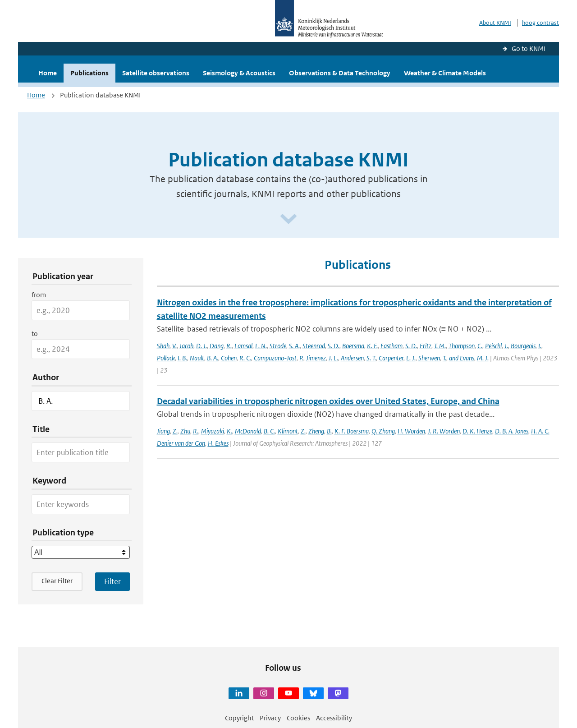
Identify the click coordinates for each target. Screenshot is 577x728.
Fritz (426, 346)
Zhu (185, 431)
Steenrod (314, 346)
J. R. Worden (444, 431)
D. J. (201, 346)
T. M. (440, 346)
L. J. (411, 358)
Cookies (298, 718)
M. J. (483, 358)
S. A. (294, 346)
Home (48, 73)
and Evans (462, 358)
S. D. (334, 346)
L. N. (261, 346)
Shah (163, 346)
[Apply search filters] (112, 581)
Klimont (288, 431)
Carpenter (391, 358)
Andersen (352, 358)
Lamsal (243, 346)
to (35, 334)
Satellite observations (156, 73)
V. (174, 346)
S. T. (371, 358)
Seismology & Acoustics (239, 73)
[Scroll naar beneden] (288, 219)
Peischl (493, 346)
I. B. (182, 358)
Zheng (316, 431)
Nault (197, 358)
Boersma (353, 346)
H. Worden (411, 431)
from (39, 295)
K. (229, 431)
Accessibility (334, 718)
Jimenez (316, 358)
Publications (89, 73)
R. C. (245, 358)
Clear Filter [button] (57, 581)
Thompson (462, 346)
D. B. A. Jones (512, 431)
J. (506, 346)
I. (540, 346)
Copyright (239, 718)
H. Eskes (218, 443)
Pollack (166, 358)
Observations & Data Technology (340, 73)
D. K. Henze (477, 431)
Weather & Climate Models (445, 73)
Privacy (270, 718)
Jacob (186, 346)
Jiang (163, 431)
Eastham (392, 346)
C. (480, 346)
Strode (278, 346)
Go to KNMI (529, 48)
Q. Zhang (383, 431)
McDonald (248, 431)
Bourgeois (523, 346)
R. (229, 346)
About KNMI (495, 23)
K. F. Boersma (352, 431)
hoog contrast (540, 23)
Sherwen (429, 358)
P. (301, 358)
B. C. (269, 431)
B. (329, 431)
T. (444, 358)
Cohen (229, 358)
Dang (217, 346)
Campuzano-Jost (275, 358)
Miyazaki (213, 431)
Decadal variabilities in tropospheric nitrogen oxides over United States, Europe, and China (328, 401)
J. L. (333, 358)
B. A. (213, 358)
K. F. (372, 346)
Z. (175, 431)
